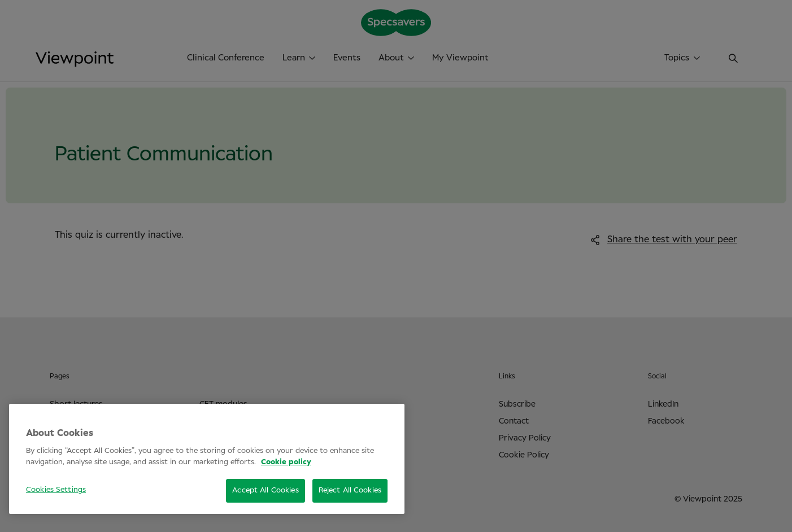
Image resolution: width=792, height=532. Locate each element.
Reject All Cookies (350, 490)
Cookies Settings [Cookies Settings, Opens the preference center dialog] (56, 490)
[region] (207, 459)
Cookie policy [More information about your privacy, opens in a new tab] (286, 462)
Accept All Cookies (265, 490)
